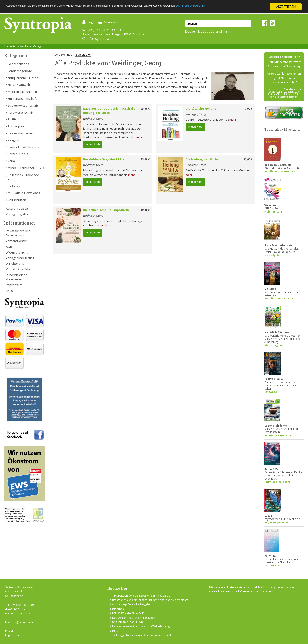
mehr (139, 137)
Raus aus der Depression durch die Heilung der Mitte (109, 111)
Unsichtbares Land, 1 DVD (128, 622)
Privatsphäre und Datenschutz (18, 233)
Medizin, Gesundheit (22, 91)
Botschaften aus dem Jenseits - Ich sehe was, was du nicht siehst (150, 600)
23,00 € (145, 109)
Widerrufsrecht (17, 252)
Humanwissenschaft (22, 98)
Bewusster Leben (21, 133)
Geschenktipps (18, 64)
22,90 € (145, 159)
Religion (13, 140)
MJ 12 (115, 631)
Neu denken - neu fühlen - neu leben (134, 618)
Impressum (14, 285)
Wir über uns (15, 263)
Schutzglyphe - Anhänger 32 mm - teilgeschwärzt (142, 635)
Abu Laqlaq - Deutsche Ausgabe (131, 604)
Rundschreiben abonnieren (16, 277)
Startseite (10, 46)
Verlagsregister (17, 214)
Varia (11, 161)
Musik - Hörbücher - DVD (26, 168)
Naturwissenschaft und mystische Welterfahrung (141, 626)
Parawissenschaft (20, 112)
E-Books (14, 186)
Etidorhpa (118, 609)
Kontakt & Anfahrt (19, 269)
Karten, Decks (18, 154)
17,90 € (248, 109)
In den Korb (93, 144)
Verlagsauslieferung (20, 258)
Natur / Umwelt (19, 85)
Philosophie (16, 126)
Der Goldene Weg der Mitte (104, 159)
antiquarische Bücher (23, 78)
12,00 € (145, 210)
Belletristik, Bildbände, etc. (24, 177)
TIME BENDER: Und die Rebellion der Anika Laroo (141, 596)
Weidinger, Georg (30, 46)
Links (9, 291)
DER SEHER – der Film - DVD (128, 613)
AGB (9, 247)
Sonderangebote (20, 71)
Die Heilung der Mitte (202, 159)
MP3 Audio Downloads (24, 193)
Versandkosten (17, 241)
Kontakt (10, 631)
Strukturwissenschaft (23, 105)
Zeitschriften (17, 200)
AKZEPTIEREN (286, 7)
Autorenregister (17, 208)
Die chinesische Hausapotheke (106, 210)
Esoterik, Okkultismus (23, 147)
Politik (12, 119)
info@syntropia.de (100, 38)
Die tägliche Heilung (201, 108)
